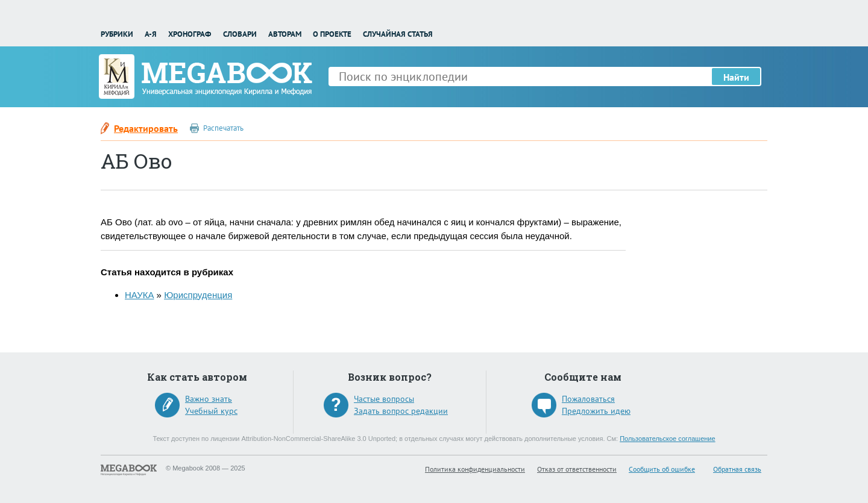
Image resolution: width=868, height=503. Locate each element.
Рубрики (117, 34)
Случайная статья (398, 34)
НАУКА (139, 295)
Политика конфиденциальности (475, 469)
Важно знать (209, 399)
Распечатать (223, 128)
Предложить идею (596, 411)
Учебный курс (211, 411)
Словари (240, 34)
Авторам (285, 34)
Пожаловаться (588, 399)
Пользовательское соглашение (667, 439)
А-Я (151, 34)
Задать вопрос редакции (401, 411)
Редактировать (146, 128)
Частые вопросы (384, 399)
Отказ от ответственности (577, 469)
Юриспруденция (198, 295)
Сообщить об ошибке (662, 469)
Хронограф (190, 34)
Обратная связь (737, 469)
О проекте (332, 34)
